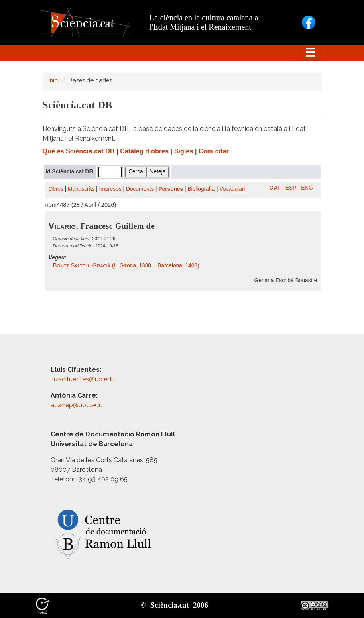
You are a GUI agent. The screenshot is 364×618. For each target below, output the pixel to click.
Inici (54, 80)
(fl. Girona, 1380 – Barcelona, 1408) (126, 266)
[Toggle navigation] (311, 53)
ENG (307, 188)
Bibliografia (201, 189)
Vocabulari (232, 189)
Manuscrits (81, 189)
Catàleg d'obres (144, 151)
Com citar (214, 151)
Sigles (184, 151)
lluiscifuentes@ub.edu (83, 379)
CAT (275, 188)
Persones (171, 189)
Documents (140, 189)
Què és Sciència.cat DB (79, 151)
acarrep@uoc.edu (76, 405)
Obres (56, 189)
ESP (291, 188)
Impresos (110, 189)
